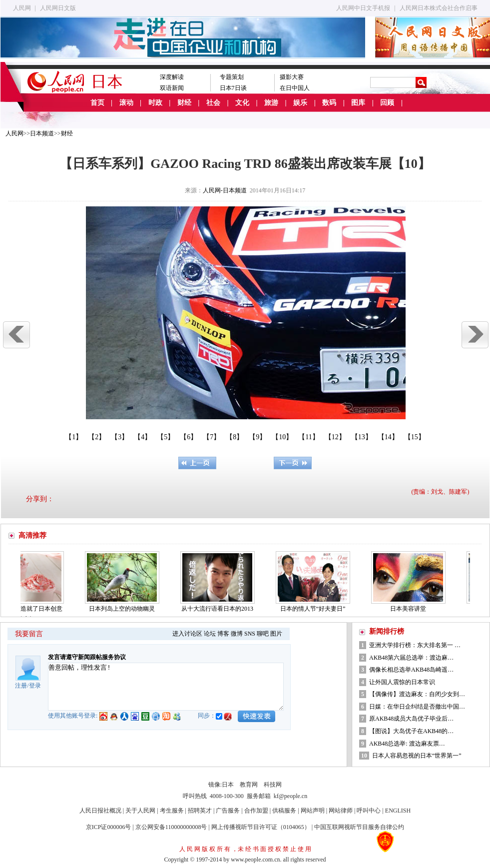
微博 (237, 634)
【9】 (257, 437)
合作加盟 (256, 811)
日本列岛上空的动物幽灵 (125, 609)
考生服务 (172, 811)
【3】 (120, 437)
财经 (184, 103)
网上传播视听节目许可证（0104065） (261, 827)
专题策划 (232, 77)
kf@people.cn (290, 796)
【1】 (74, 437)
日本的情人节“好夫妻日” (316, 609)
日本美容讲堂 (412, 609)
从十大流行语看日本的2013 (221, 609)
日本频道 (42, 133)
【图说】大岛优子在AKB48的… (411, 731)
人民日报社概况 (100, 811)
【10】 (282, 437)
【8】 (235, 437)
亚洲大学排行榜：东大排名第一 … (415, 645)
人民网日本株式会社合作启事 (439, 8)
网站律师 (341, 811)
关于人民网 (140, 811)
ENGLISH (398, 811)
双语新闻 (172, 88)
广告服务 (228, 811)
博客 (223, 634)
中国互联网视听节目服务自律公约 (359, 827)
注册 (21, 686)
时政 (155, 103)
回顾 (387, 103)
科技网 (273, 785)
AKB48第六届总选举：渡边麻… (411, 658)
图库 (358, 103)
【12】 (335, 437)
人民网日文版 (58, 8)
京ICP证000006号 (109, 827)
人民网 (22, 8)
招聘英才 (200, 811)
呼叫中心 (369, 811)
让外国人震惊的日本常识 (402, 682)
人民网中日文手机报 (363, 8)
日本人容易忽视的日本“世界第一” (417, 756)
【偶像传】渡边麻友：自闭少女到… (417, 694)
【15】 (415, 437)
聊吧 (263, 634)
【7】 (212, 437)
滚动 (126, 103)
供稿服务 (284, 811)
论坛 (210, 634)
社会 (213, 103)
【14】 (388, 437)
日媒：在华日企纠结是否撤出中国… (417, 707)
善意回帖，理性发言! (166, 687)
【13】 (362, 437)
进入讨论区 (187, 634)
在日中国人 (295, 88)
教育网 (249, 785)
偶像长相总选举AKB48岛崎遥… (411, 670)
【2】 (97, 437)
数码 (329, 103)
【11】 (308, 437)
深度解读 (172, 77)
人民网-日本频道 (225, 190)
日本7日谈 (233, 88)
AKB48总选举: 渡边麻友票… (407, 744)
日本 (228, 785)
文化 (242, 103)
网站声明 (313, 811)
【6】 (189, 437)
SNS (250, 634)
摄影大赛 (292, 77)
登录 (35, 686)
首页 (97, 103)
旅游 (271, 103)
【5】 (166, 437)
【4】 (143, 437)
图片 (276, 634)
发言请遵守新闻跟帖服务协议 (87, 657)
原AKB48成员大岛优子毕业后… (411, 719)
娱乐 (300, 103)
